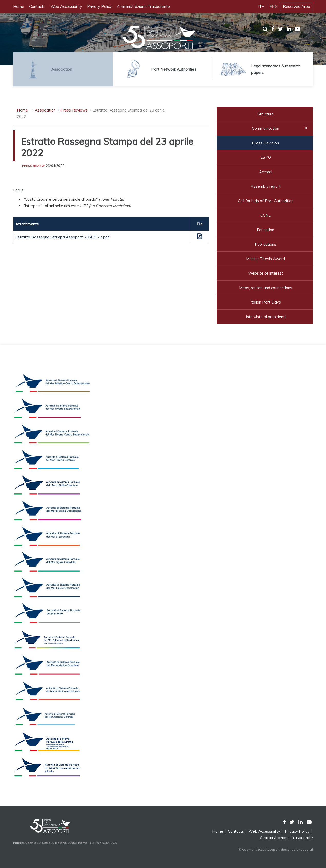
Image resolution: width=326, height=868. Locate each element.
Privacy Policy (99, 7)
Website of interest (266, 273)
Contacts (37, 7)
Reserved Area (297, 7)
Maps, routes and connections (266, 288)
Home (19, 7)
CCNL (266, 215)
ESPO (266, 157)
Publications (266, 244)
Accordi (266, 172)
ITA (261, 7)
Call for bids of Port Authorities (266, 201)
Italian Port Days (266, 302)
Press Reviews (74, 110)
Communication (266, 128)
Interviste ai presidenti (266, 317)
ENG (274, 7)
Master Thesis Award (266, 259)
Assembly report (266, 186)
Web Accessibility (66, 7)
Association (46, 110)
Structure (266, 114)
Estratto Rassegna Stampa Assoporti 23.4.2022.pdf (62, 237)
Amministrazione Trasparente (143, 7)
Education (266, 230)
